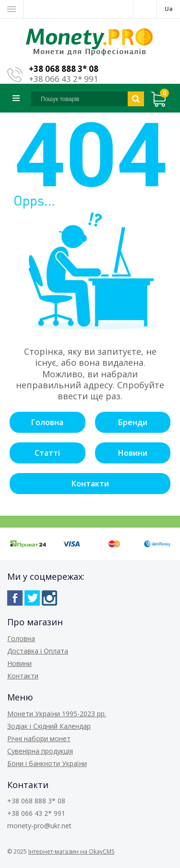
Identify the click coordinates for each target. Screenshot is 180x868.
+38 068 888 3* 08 (64, 69)
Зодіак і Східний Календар (49, 726)
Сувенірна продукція (40, 751)
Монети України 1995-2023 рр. (57, 714)
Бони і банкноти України (47, 763)
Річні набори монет (39, 738)
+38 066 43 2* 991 (64, 79)
